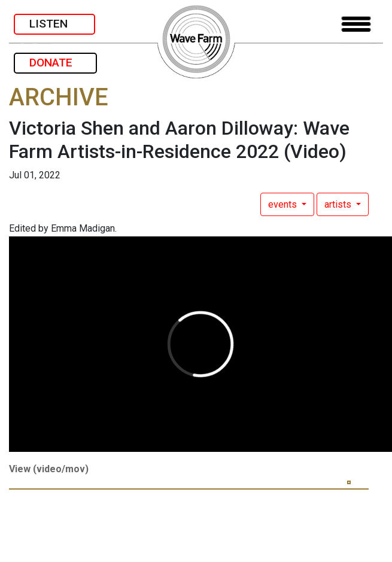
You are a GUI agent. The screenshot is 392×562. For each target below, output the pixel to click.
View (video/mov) (49, 469)
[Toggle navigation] (356, 24)
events (284, 204)
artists (339, 204)
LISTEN (54, 24)
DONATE (55, 63)
